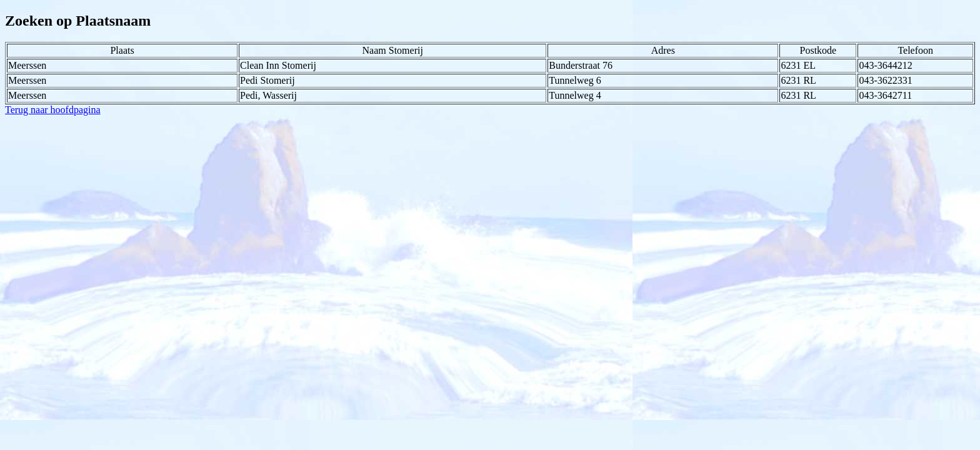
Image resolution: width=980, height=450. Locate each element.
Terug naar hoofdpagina (53, 110)
